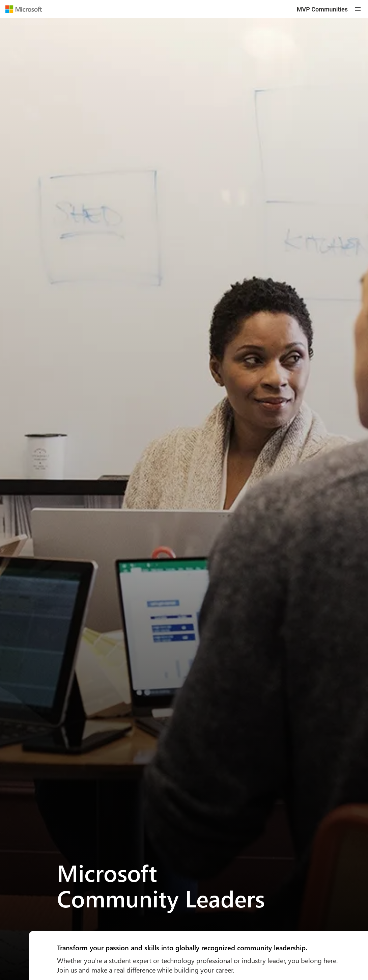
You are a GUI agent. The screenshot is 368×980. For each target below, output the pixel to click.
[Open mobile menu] (358, 9)
